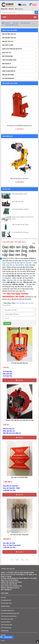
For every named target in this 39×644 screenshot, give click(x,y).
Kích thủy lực (7, 53)
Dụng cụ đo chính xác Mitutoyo (12, 49)
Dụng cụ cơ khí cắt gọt (9, 67)
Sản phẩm (4, 638)
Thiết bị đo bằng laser (9, 60)
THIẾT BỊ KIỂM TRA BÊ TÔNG (20, 225)
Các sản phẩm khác (8, 78)
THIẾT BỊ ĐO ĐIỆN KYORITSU (20, 209)
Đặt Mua (19, 380)
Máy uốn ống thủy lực (9, 38)
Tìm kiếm (7, 323)
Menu (4, 17)
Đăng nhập (4, 9)
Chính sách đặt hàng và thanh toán (10, 613)
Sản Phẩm (16, 23)
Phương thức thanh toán (7, 611)
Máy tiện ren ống (26, 23)
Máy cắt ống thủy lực (9, 34)
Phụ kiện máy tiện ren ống (11, 25)
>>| (27, 560)
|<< (12, 560)
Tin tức (3, 641)
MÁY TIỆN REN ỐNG (18, 202)
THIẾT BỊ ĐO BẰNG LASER (19, 194)
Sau (22, 560)
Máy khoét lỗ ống (8, 45)
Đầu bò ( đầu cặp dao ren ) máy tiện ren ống (20, 420)
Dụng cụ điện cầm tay (9, 71)
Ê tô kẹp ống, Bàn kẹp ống (19, 363)
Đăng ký (11, 9)
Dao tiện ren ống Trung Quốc (19, 535)
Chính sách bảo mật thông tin (9, 616)
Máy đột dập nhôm (8, 75)
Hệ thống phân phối (6, 600)
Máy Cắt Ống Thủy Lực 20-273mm (19, 179)
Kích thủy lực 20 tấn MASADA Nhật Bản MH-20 (19, 126)
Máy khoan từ (7, 64)
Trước (17, 560)
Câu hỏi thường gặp (6, 628)
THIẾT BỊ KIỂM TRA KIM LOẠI (20, 232)
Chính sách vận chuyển (7, 619)
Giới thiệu (3, 597)
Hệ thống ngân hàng (6, 603)
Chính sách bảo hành (7, 625)
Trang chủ (7, 23)
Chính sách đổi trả (6, 622)
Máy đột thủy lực (8, 41)
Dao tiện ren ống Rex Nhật (20, 477)
